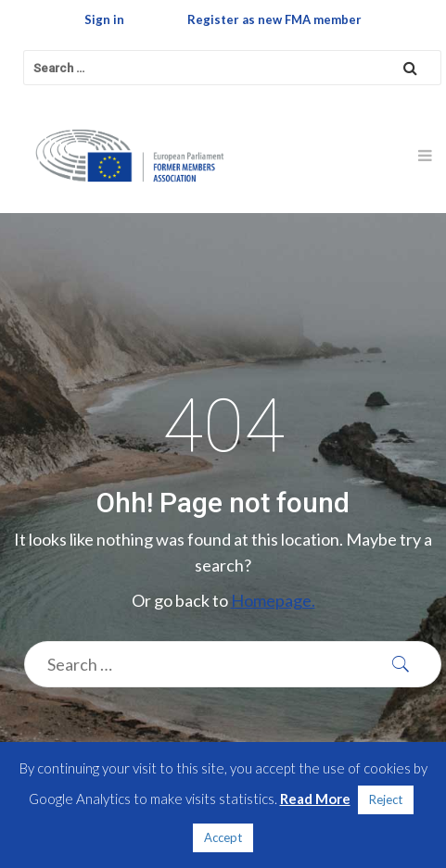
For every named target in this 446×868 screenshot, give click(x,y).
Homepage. (273, 600)
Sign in (104, 19)
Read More (315, 799)
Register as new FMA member (274, 19)
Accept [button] (223, 837)
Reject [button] (386, 799)
